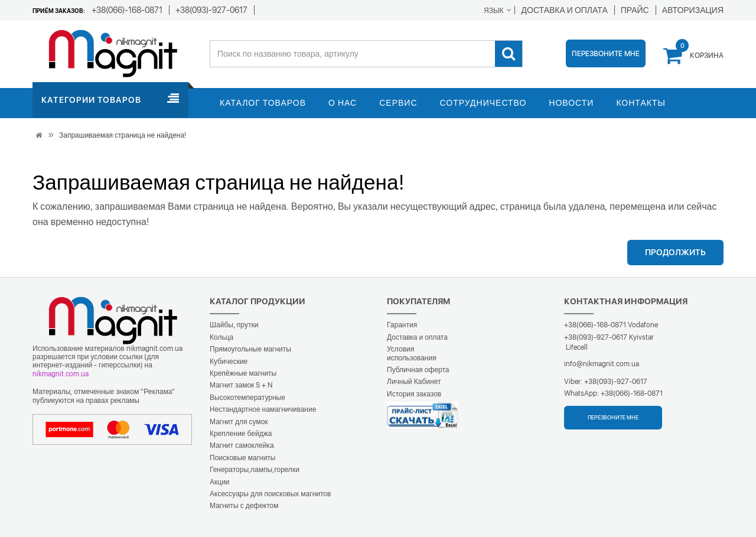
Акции (220, 482)
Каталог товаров (263, 103)
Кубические (229, 362)
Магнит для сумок (239, 422)
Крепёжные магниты (243, 373)
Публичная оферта (418, 370)
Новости (571, 103)
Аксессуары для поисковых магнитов (270, 494)
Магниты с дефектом (244, 506)
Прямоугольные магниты (250, 349)
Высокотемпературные (247, 398)
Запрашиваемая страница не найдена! (123, 135)
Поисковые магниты (243, 458)
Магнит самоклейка (242, 445)
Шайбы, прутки (234, 325)
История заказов (414, 394)
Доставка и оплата (417, 337)
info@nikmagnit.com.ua (602, 364)
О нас (343, 103)
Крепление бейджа (241, 434)
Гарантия (402, 325)
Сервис (398, 103)
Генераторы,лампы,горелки (255, 470)
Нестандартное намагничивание (263, 409)
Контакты (641, 103)
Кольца (221, 337)
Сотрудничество (483, 103)
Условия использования (412, 353)
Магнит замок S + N (241, 385)
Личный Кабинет (414, 382)
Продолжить (675, 252)
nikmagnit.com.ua (61, 374)
